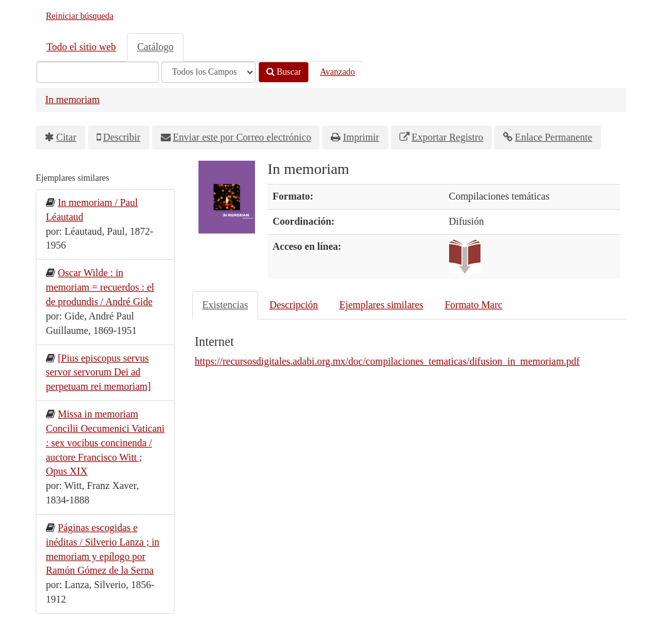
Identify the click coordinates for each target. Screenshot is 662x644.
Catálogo (155, 47)
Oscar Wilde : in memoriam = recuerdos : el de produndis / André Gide (100, 287)
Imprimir (361, 137)
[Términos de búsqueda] (98, 72)
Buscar (284, 72)
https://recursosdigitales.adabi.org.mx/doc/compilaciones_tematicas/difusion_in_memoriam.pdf (387, 361)
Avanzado (337, 72)
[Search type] (209, 72)
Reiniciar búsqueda (80, 16)
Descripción (294, 305)
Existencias (225, 305)
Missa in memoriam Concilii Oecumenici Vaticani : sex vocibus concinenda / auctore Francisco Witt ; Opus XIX (105, 443)
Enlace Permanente (554, 137)
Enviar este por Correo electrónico (242, 137)
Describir (122, 137)
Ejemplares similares (381, 305)
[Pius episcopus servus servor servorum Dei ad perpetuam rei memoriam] (98, 373)
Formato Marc (474, 305)
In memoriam (73, 99)
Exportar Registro (447, 137)
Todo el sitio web (81, 47)
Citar (67, 137)
